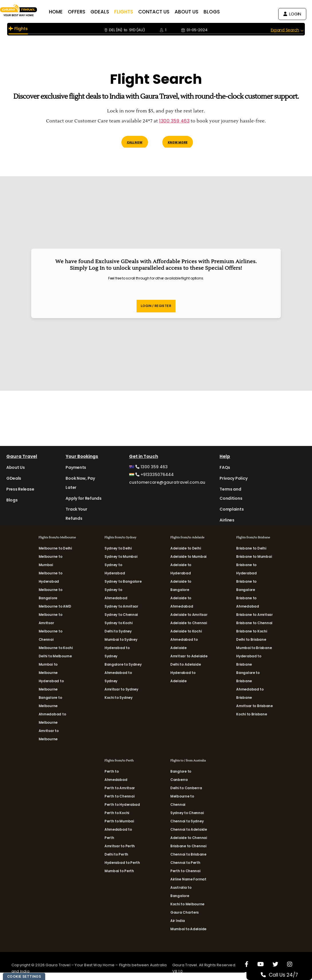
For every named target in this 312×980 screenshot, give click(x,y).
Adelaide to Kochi (186, 631)
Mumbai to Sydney (121, 639)
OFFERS (87, 12)
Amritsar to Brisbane (254, 706)
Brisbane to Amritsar (254, 615)
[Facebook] (247, 964)
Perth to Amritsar (120, 788)
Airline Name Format (188, 879)
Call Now (135, 142)
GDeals (14, 478)
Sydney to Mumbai (121, 557)
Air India (178, 921)
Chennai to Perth (185, 863)
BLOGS (222, 12)
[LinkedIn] (247, 974)
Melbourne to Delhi (55, 548)
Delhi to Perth (116, 854)
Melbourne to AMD (55, 606)
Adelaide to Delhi (185, 548)
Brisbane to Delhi (251, 548)
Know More (178, 142)
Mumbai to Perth (119, 871)
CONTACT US (164, 12)
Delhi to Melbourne (55, 656)
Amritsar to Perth (120, 846)
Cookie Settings (24, 976)
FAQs (225, 467)
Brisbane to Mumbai (254, 557)
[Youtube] (261, 964)
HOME (66, 12)
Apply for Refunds (83, 498)
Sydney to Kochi (119, 623)
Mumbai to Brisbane (254, 648)
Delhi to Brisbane (251, 639)
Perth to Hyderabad (122, 805)
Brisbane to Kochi (251, 631)
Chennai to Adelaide (189, 829)
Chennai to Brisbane (188, 854)
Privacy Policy (233, 478)
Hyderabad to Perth (122, 863)
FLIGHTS (134, 12)
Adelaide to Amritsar (189, 615)
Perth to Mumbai (119, 821)
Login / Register (156, 306)
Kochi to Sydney (119, 698)
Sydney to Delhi (118, 548)
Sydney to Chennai (121, 615)
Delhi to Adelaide (185, 664)
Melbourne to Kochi (56, 648)
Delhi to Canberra (186, 788)
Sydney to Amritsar (121, 606)
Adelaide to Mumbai (188, 557)
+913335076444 (151, 475)
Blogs (12, 500)
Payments (76, 467)
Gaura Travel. (186, 965)
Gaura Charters (184, 912)
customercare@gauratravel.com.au (167, 482)
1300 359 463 (174, 121)
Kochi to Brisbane (251, 714)
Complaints (232, 509)
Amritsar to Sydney (121, 689)
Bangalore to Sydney (123, 664)
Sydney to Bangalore (123, 581)
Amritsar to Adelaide (189, 656)
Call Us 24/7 (286, 975)
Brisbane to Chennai (254, 623)
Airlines (227, 520)
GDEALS (110, 12)
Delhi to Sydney (118, 631)
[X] (275, 964)
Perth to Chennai (120, 796)
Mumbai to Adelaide (188, 929)
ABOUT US (197, 12)
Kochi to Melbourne (187, 904)
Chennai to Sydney (187, 821)
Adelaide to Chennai (189, 623)
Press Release (20, 489)
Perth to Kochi (117, 813)
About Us (16, 467)
